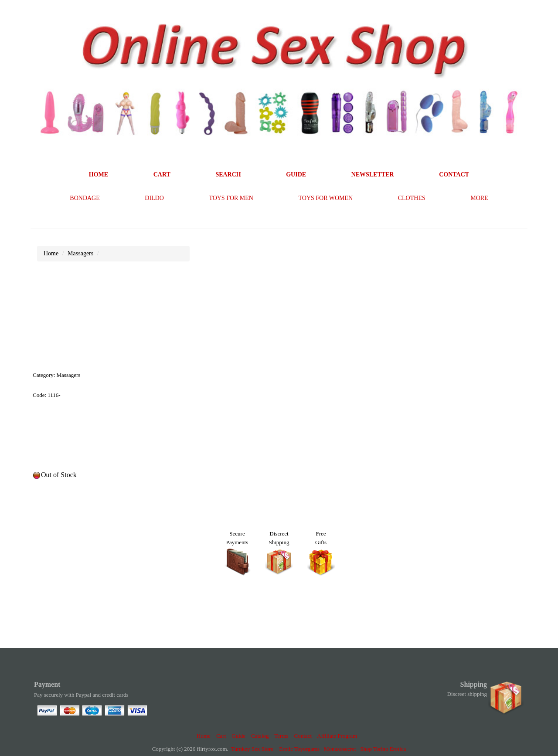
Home (204, 736)
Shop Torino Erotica (383, 749)
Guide (238, 736)
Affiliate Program (337, 736)
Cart (221, 736)
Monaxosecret (340, 749)
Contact (303, 736)
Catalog (260, 736)
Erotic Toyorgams (299, 749)
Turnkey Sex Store (252, 749)
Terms (281, 736)
